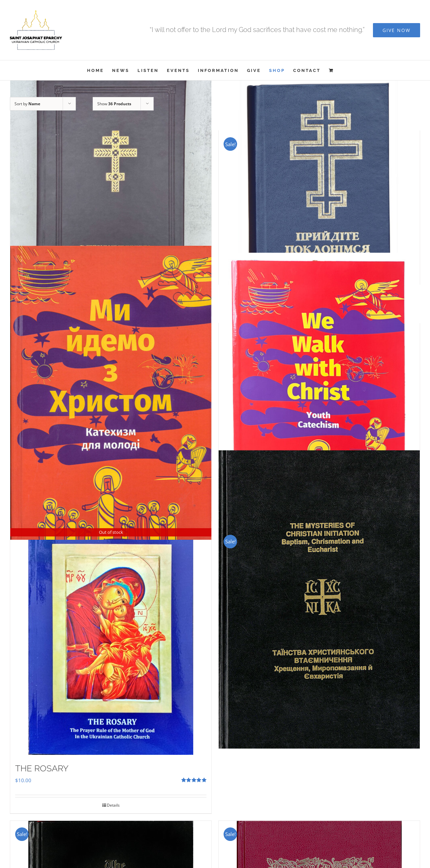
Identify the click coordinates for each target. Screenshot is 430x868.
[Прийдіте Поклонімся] (319, 178)
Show (114, 104)
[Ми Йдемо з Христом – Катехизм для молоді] (111, 393)
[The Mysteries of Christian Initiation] (319, 600)
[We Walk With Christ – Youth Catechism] (319, 387)
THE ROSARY (42, 768)
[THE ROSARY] (111, 642)
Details (113, 805)
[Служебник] (111, 194)
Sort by (27, 104)
